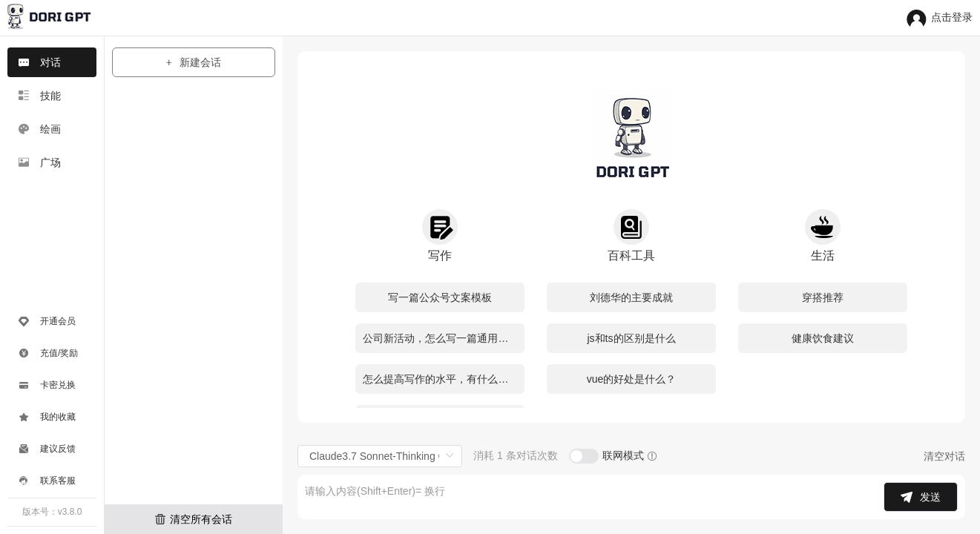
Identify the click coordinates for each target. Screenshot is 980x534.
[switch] (584, 456)
